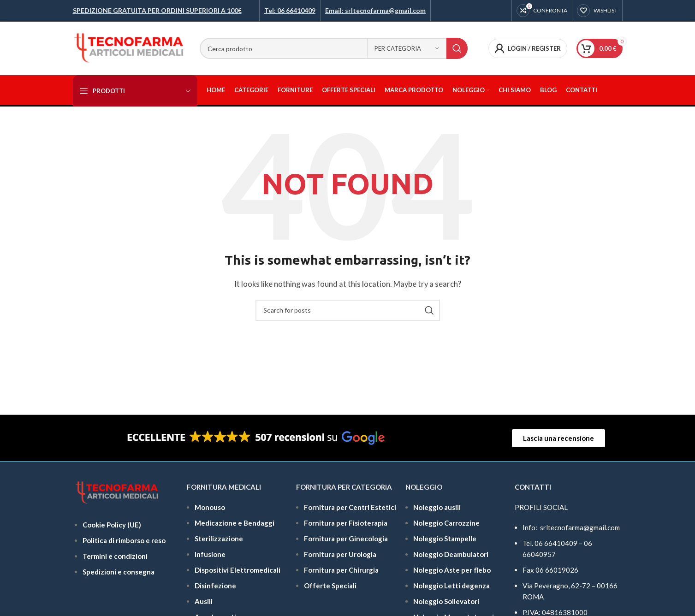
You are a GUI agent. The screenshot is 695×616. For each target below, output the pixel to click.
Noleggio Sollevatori (446, 601)
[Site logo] (129, 47)
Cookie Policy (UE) (112, 525)
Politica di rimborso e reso (124, 540)
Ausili (204, 601)
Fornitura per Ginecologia (346, 539)
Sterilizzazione (219, 539)
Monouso (210, 507)
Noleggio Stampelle (445, 539)
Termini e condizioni (115, 556)
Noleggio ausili (437, 507)
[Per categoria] (407, 48)
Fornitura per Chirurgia (341, 570)
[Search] (334, 48)
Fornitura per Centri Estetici (350, 507)
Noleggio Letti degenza (451, 586)
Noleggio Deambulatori (451, 554)
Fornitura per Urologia (340, 554)
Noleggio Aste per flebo (452, 570)
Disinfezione (215, 586)
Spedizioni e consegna (119, 572)
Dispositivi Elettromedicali (238, 570)
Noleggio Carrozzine (446, 523)
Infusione (210, 554)
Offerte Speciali (330, 586)
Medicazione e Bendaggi (235, 523)
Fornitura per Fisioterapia (346, 523)
